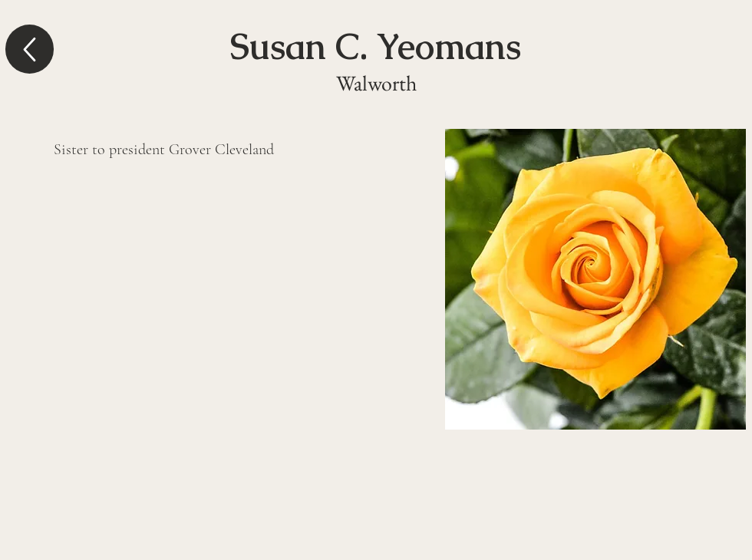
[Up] (30, 49)
